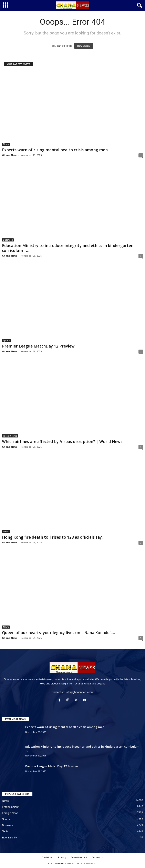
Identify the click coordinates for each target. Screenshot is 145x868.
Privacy (62, 857)
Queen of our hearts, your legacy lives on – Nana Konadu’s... (58, 633)
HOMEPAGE (84, 46)
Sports (7, 340)
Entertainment (10, 807)
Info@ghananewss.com (80, 692)
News (6, 144)
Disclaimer (48, 857)
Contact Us (98, 857)
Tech (5, 831)
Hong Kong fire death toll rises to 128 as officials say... (53, 537)
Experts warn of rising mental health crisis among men (55, 150)
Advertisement (79, 857)
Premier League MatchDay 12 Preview (38, 346)
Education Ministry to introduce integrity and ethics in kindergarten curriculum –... (68, 248)
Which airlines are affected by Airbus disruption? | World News (62, 442)
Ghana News (10, 155)
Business (8, 240)
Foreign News (10, 436)
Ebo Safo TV (9, 838)
